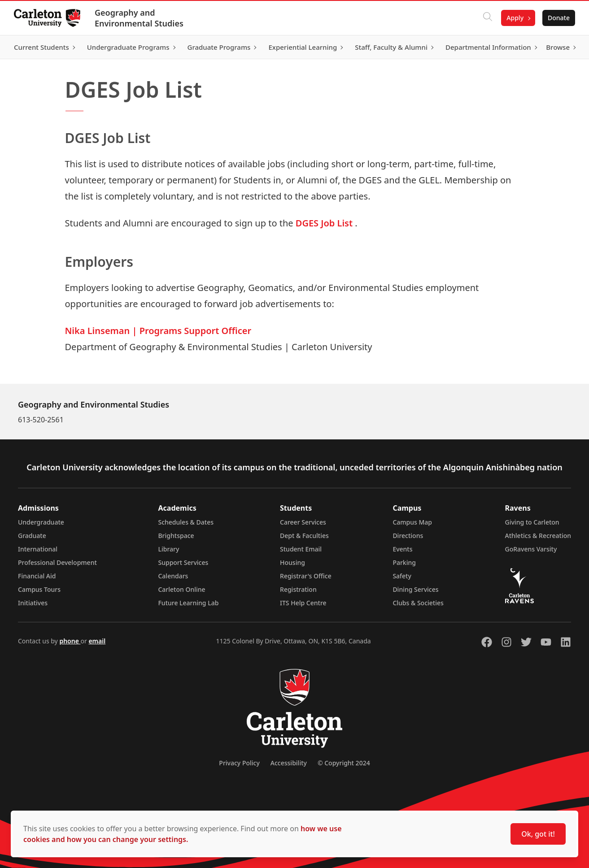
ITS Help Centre (303, 603)
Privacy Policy (239, 763)
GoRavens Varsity (531, 549)
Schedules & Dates (186, 522)
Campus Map (412, 522)
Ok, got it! (538, 834)
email (97, 641)
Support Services (183, 562)
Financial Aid (37, 576)
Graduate (32, 536)
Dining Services (415, 589)
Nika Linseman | (102, 331)
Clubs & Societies (418, 603)
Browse (557, 47)
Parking (404, 562)
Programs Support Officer (195, 331)
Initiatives (33, 603)
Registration (298, 589)
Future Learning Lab (188, 603)
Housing (292, 562)
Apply (515, 18)
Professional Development (57, 562)
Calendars (173, 576)
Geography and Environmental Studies (140, 18)
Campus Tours (39, 589)
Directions (408, 536)
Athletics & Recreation (538, 536)
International (38, 549)
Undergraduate (41, 522)
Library (168, 549)
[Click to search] (487, 18)
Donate (558, 18)
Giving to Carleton (532, 522)
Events (402, 549)
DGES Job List (324, 223)
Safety (402, 576)
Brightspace (176, 536)
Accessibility (289, 763)
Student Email (301, 549)
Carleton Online (181, 589)
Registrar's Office (306, 576)
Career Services (303, 522)
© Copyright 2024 (344, 763)
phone (70, 641)
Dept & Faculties (304, 536)
